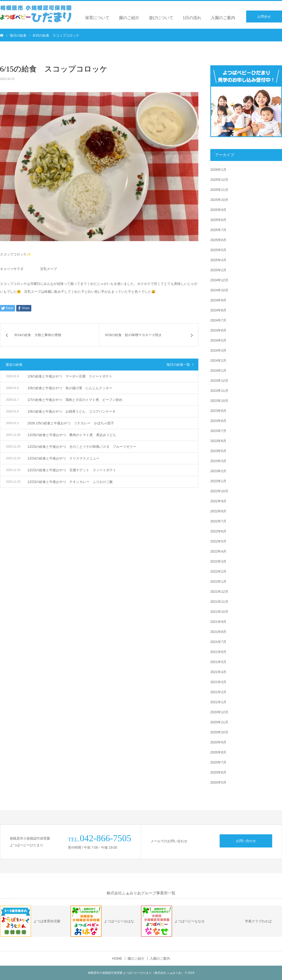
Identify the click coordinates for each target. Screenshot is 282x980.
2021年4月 (218, 672)
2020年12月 (219, 712)
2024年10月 (219, 290)
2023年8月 (218, 421)
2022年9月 (218, 501)
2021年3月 (218, 682)
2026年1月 (218, 170)
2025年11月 (219, 190)
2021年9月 (218, 622)
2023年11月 (219, 391)
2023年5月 (218, 451)
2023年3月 (218, 461)
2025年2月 (218, 270)
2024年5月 (218, 340)
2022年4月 (218, 551)
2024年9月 (218, 300)
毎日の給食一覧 (178, 365)
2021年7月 (218, 642)
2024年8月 (218, 310)
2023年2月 (218, 471)
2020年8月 (218, 752)
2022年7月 (218, 521)
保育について (97, 18)
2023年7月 (218, 431)
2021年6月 (218, 652)
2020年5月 (218, 782)
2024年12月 (219, 280)
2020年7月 (218, 762)
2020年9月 (218, 742)
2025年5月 (218, 250)
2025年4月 (218, 260)
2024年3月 (218, 350)
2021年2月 (218, 692)
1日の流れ (192, 18)
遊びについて (161, 18)
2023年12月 (219, 381)
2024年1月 (218, 371)
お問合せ (264, 17)
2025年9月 (218, 210)
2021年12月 (219, 592)
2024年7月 (218, 320)
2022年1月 (218, 581)
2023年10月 (219, 401)
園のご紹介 (129, 18)
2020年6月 (218, 772)
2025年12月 (219, 180)
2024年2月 (218, 360)
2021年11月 (219, 602)
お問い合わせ (246, 841)
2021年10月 (219, 612)
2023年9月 (218, 411)
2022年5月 (218, 541)
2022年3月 (218, 561)
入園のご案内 (223, 18)
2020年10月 (219, 732)
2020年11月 (219, 722)
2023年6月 (218, 441)
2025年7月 (218, 230)
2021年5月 (218, 662)
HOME (117, 958)
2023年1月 (218, 481)
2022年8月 (218, 511)
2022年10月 (219, 491)
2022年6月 (218, 531)
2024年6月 (218, 330)
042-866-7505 (106, 838)
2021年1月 (218, 702)
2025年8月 (218, 220)
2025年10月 (219, 200)
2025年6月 (218, 240)
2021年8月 (218, 632)
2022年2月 (218, 571)
